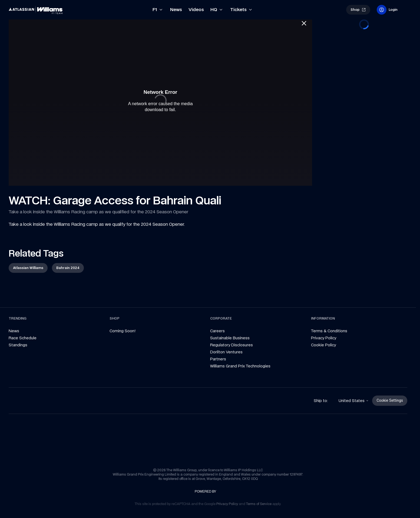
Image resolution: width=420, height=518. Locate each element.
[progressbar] (364, 24)
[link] (18, 8)
